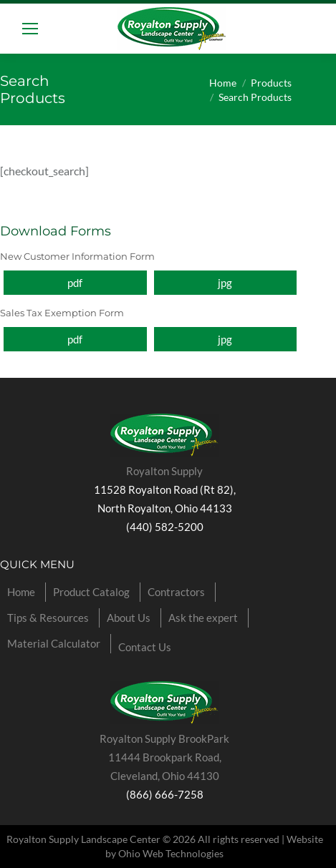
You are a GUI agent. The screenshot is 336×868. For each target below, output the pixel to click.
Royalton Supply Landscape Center (83, 839)
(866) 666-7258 (165, 794)
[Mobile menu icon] (30, 29)
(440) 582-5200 (165, 527)
